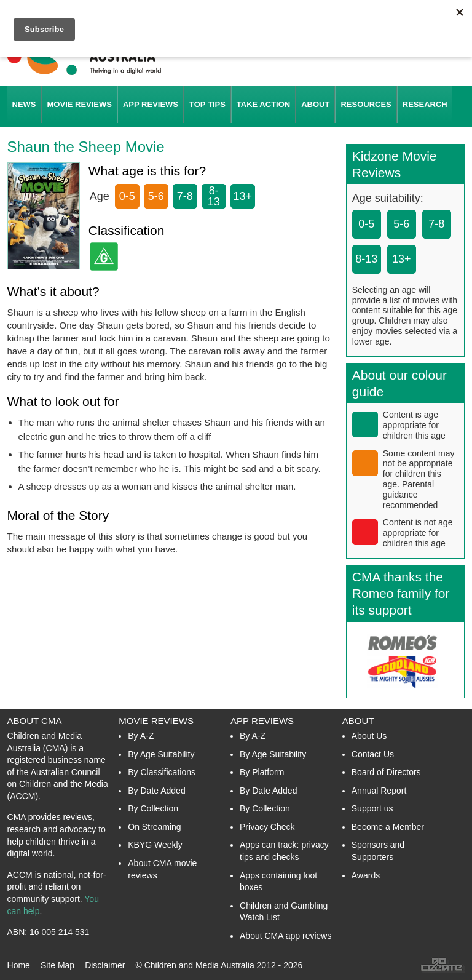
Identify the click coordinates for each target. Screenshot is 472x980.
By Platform (262, 772)
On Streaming (154, 827)
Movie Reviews (156, 721)
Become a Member (388, 827)
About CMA (35, 721)
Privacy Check (267, 827)
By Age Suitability (161, 754)
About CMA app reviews (285, 936)
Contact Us (373, 754)
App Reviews (262, 721)
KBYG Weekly (155, 845)
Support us (372, 808)
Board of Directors (386, 772)
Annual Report (379, 791)
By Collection (153, 808)
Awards (366, 875)
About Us (369, 736)
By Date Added (156, 791)
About (358, 721)
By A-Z (141, 736)
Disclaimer (105, 965)
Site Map (57, 965)
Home (19, 965)
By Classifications (162, 772)
